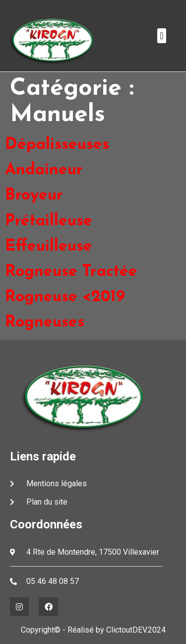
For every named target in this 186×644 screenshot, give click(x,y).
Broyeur (34, 195)
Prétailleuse (49, 221)
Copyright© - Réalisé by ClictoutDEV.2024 (93, 630)
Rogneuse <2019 (65, 297)
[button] (161, 36)
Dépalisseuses (57, 145)
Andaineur (44, 170)
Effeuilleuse (49, 247)
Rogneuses (45, 322)
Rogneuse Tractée (71, 272)
